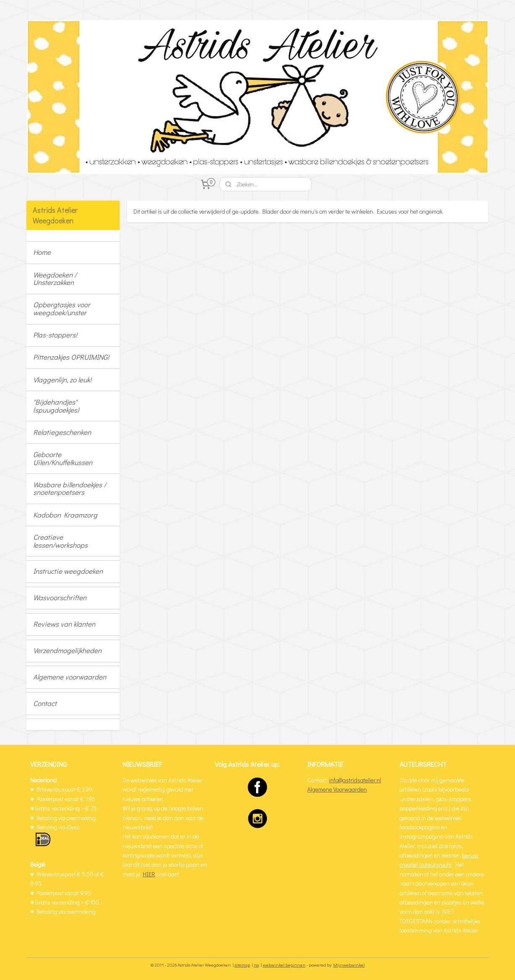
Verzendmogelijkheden (67, 650)
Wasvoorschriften (60, 597)
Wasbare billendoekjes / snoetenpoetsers (70, 489)
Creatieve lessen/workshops (60, 541)
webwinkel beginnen (284, 965)
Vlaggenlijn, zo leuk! (62, 380)
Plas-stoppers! (55, 335)
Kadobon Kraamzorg (65, 515)
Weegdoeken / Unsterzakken (55, 279)
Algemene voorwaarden (70, 677)
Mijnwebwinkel (349, 965)
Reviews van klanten (64, 624)
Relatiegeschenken (62, 432)
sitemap (242, 965)
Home (42, 252)
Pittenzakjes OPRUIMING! (71, 357)
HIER (149, 874)
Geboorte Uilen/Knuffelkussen (63, 458)
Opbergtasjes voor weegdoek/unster (62, 308)
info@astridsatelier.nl (355, 780)
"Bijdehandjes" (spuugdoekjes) (56, 406)
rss (256, 965)
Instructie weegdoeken (68, 571)
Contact (45, 703)
